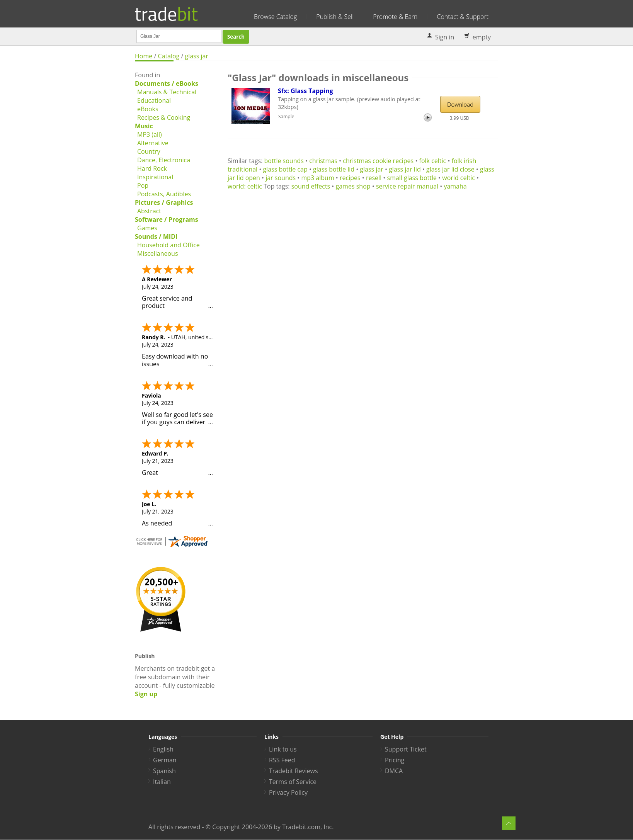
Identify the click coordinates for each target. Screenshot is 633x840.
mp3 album (317, 178)
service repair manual (407, 186)
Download (460, 104)
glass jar (197, 56)
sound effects (311, 186)
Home (144, 56)
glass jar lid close (450, 169)
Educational (154, 100)
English (163, 749)
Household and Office (168, 245)
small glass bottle (412, 178)
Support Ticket (406, 749)
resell (374, 178)
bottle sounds (284, 161)
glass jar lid (405, 169)
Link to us (283, 749)
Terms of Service (293, 782)
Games (147, 228)
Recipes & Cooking (164, 117)
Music (144, 126)
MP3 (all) (150, 134)
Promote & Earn (395, 17)
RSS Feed (282, 760)
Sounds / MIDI (156, 236)
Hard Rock (152, 168)
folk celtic (433, 161)
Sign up (146, 694)
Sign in (445, 37)
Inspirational (155, 177)
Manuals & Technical (167, 92)
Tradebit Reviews (294, 771)
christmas (323, 161)
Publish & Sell (335, 17)
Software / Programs (167, 219)
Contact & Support (463, 17)
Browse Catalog (275, 17)
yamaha (455, 186)
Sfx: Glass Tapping (305, 91)
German (165, 760)
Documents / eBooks (167, 83)
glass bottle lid (334, 169)
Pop (143, 185)
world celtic (459, 178)
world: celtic (245, 186)
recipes (350, 178)
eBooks (148, 109)
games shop (353, 186)
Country (149, 151)
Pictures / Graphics (164, 202)
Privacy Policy (288, 792)
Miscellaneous (158, 253)
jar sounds (281, 178)
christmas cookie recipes (378, 161)
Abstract (149, 211)
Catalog (168, 56)
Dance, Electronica (164, 160)
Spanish (164, 771)
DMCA (394, 771)
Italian (162, 782)
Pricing (395, 760)
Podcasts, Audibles (164, 194)
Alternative (153, 143)
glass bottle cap (285, 169)
